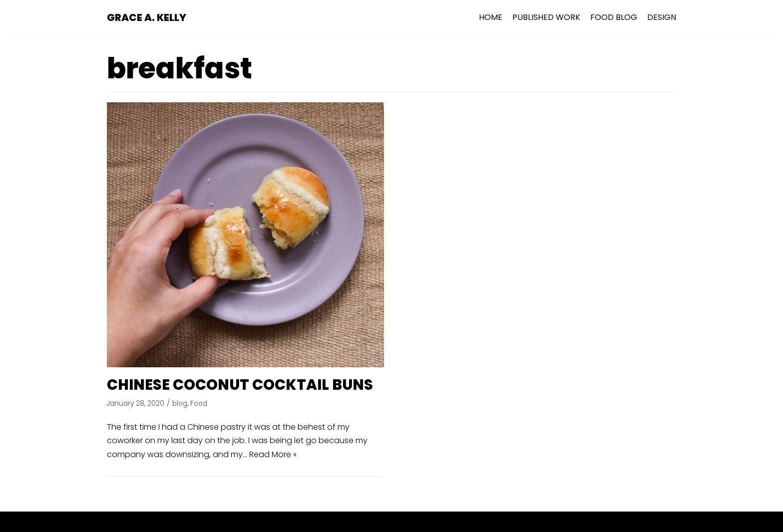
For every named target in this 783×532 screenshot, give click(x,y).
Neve (343, 522)
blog (180, 403)
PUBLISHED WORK (546, 17)
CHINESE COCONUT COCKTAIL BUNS (240, 385)
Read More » (273, 454)
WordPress (429, 522)
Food (199, 403)
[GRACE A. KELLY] (147, 17)
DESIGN (662, 17)
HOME (491, 17)
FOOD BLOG (614, 17)
